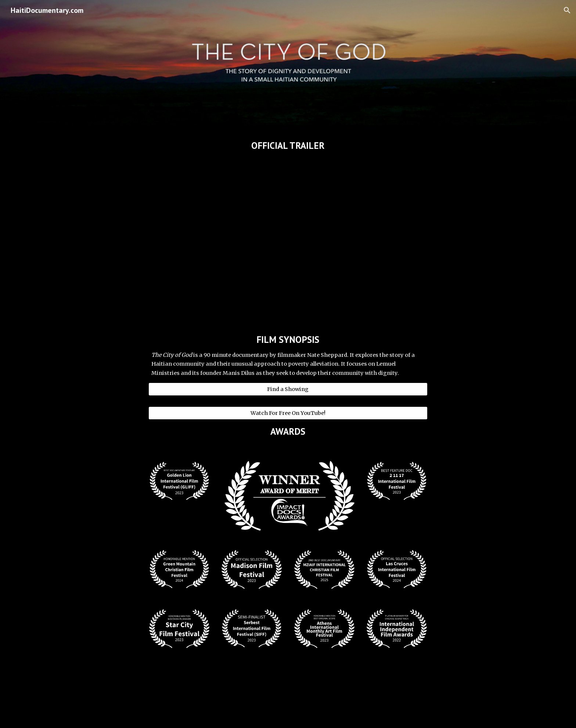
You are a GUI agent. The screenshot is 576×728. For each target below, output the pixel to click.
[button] (567, 10)
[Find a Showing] (288, 389)
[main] (288, 145)
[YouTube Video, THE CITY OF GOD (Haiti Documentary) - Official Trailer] (288, 235)
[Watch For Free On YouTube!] (288, 413)
